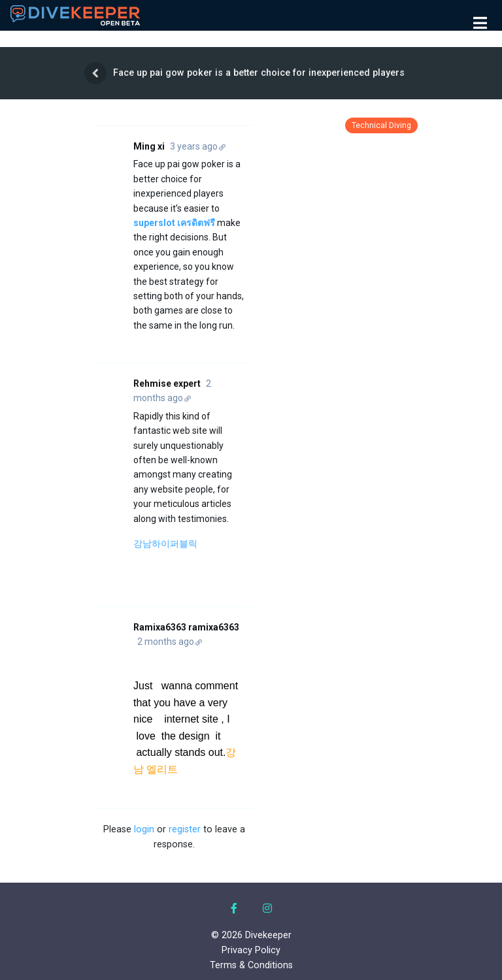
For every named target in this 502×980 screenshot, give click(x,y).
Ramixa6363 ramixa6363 (186, 627)
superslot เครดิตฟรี (174, 223)
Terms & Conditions (251, 965)
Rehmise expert (167, 384)
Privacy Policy (251, 950)
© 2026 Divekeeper (251, 935)
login (144, 829)
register (185, 829)
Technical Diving (381, 125)
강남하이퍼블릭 (165, 544)
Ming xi (149, 146)
